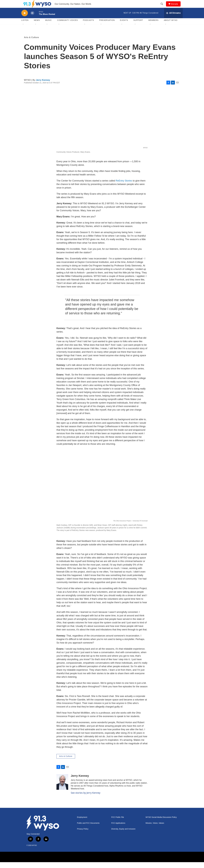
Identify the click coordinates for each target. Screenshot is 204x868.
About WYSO (171, 26)
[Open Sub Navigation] (23, 30)
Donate (176, 7)
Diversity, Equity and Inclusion (123, 835)
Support (138, 26)
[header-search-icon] (163, 7)
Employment (82, 823)
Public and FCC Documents (88, 829)
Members (154, 26)
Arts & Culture (31, 43)
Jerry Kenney (43, 86)
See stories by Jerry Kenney (86, 799)
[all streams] (173, 19)
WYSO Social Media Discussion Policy (161, 823)
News (37, 26)
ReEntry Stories (124, 187)
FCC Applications (118, 829)
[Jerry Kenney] (62, 788)
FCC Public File (118, 823)
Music (49, 26)
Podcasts (88, 26)
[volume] (32, 19)
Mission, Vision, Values (155, 829)
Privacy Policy (83, 835)
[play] (25, 19)
